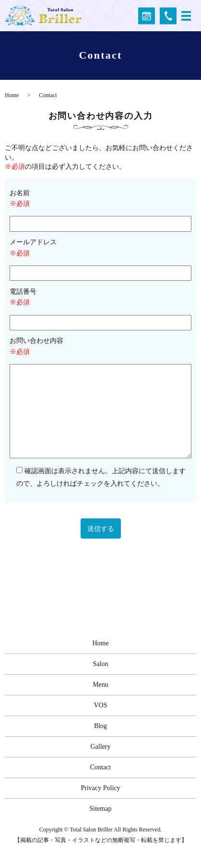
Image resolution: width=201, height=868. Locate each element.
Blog (100, 726)
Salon (101, 664)
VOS (100, 705)
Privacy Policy (100, 788)
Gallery (101, 747)
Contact (101, 767)
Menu (100, 685)
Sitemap (101, 809)
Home (12, 95)
